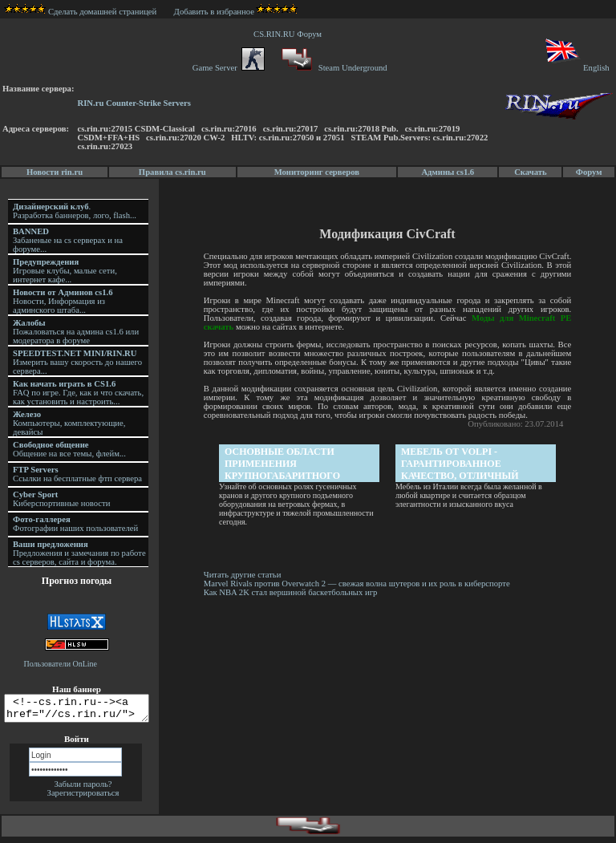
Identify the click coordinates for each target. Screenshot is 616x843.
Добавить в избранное (214, 12)
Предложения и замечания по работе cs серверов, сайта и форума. (79, 553)
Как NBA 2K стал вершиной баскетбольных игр (293, 592)
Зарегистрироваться (83, 798)
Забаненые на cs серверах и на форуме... (68, 240)
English (576, 68)
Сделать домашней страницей (81, 12)
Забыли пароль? (83, 789)
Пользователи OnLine (61, 664)
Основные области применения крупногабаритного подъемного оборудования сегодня (292, 464)
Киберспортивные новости (61, 499)
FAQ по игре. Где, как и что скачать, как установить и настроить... (78, 393)
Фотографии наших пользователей (75, 524)
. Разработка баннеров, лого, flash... (75, 211)
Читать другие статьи (245, 575)
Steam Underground (332, 68)
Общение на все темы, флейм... (69, 449)
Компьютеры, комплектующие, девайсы (69, 423)
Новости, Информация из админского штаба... (63, 301)
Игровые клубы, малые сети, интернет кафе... (65, 271)
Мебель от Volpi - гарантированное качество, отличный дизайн (462, 464)
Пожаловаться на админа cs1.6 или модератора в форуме (76, 332)
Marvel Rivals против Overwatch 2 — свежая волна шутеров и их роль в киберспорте (361, 584)
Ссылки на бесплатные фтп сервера (77, 474)
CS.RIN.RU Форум (290, 34)
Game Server (229, 68)
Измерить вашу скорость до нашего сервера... (77, 362)
